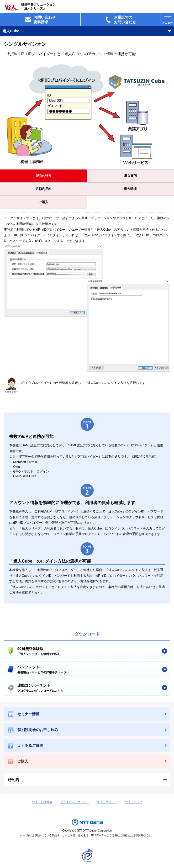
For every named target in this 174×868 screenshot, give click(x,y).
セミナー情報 (24, 714)
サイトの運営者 (42, 802)
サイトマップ (134, 802)
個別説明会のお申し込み (33, 730)
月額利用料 (44, 189)
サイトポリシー (107, 802)
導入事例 (130, 176)
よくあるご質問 (25, 746)
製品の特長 (44, 176)
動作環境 (130, 189)
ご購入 (44, 202)
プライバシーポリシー (75, 802)
